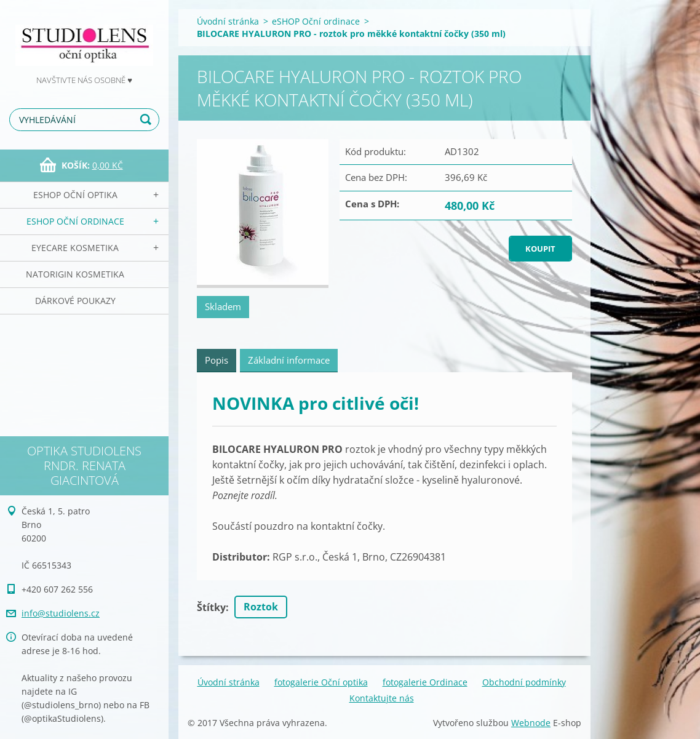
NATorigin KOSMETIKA (75, 274)
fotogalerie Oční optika (321, 682)
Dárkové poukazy (75, 301)
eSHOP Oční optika (75, 195)
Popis (217, 360)
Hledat (148, 120)
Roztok (261, 607)
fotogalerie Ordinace (425, 682)
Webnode (531, 723)
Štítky (211, 607)
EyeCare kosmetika (75, 248)
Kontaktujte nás (382, 698)
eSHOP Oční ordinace (75, 221)
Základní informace (289, 360)
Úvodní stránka (228, 21)
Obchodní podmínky (524, 682)
